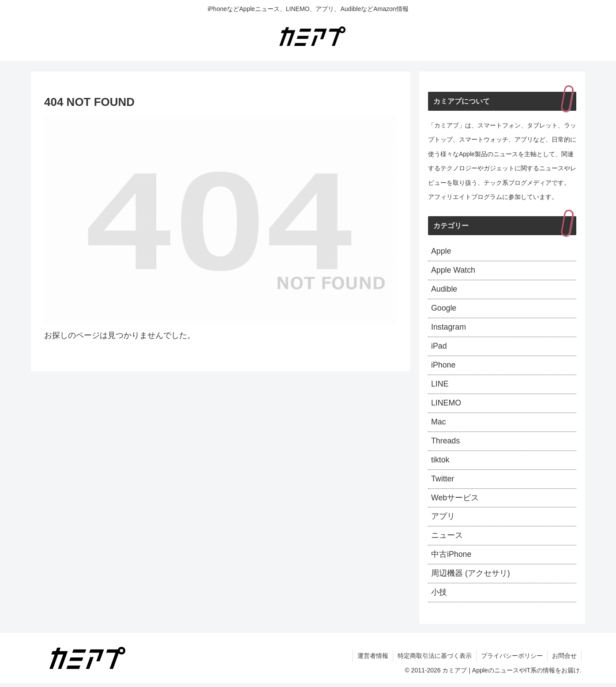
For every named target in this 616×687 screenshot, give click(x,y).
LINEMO (446, 405)
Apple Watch (453, 271)
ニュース (447, 539)
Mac (439, 424)
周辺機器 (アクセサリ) (471, 577)
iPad (439, 347)
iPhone (443, 367)
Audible (444, 290)
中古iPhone (451, 558)
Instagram (449, 328)
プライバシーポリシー (512, 660)
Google (444, 309)
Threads (446, 443)
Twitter (443, 481)
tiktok (440, 462)
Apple (441, 252)
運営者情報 (373, 660)
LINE (440, 386)
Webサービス (455, 500)
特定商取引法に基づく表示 (435, 660)
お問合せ (564, 660)
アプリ (443, 520)
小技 (439, 596)
